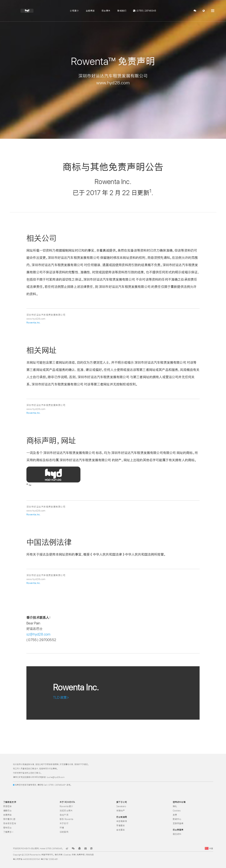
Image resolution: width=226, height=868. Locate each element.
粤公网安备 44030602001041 (27, 859)
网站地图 (90, 855)
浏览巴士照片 (66, 811)
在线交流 (64, 815)
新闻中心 (177, 819)
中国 (209, 848)
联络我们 (122, 11)
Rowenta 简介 (66, 806)
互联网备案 (178, 823)
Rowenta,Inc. (34, 323)
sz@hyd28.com (38, 634)
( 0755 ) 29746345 (145, 11)
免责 (175, 815)
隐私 (175, 806)
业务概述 (90, 11)
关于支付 (64, 823)
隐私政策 (59, 855)
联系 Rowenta (66, 819)
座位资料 (177, 834)
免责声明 (81, 855)
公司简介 (74, 11)
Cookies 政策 (70, 855)
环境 (62, 828)
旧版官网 (64, 832)
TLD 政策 (61, 697)
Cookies (177, 811)
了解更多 (8, 832)
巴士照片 (106, 11)
